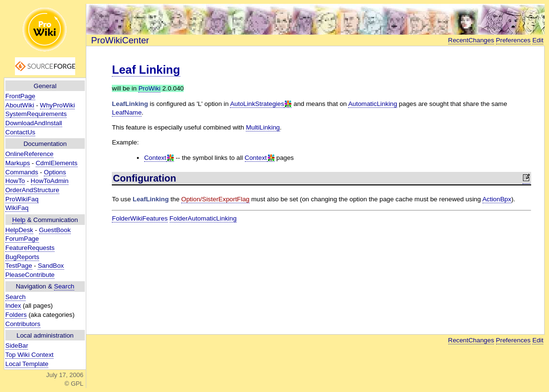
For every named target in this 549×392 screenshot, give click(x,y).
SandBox (51, 266)
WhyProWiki (58, 105)
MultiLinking (263, 127)
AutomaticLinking (373, 104)
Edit (538, 40)
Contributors (23, 324)
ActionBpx (497, 199)
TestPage (19, 266)
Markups (18, 163)
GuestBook (55, 230)
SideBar (17, 346)
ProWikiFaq (22, 199)
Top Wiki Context (29, 355)
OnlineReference (29, 154)
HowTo (15, 181)
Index (13, 306)
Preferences (513, 40)
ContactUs (20, 132)
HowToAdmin (50, 181)
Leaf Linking (146, 70)
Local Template (27, 364)
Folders (16, 315)
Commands (22, 172)
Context (155, 158)
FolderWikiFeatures (140, 218)
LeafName (127, 112)
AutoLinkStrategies (257, 104)
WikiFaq (17, 208)
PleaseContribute (30, 275)
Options (55, 172)
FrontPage (20, 96)
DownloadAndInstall (34, 123)
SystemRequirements (36, 114)
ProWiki (149, 88)
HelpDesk (19, 230)
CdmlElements (57, 163)
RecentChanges (471, 40)
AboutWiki (20, 105)
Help (19, 220)
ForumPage (22, 239)
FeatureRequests (30, 248)
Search (64, 286)
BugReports (22, 257)
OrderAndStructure (32, 190)
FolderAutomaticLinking (203, 218)
